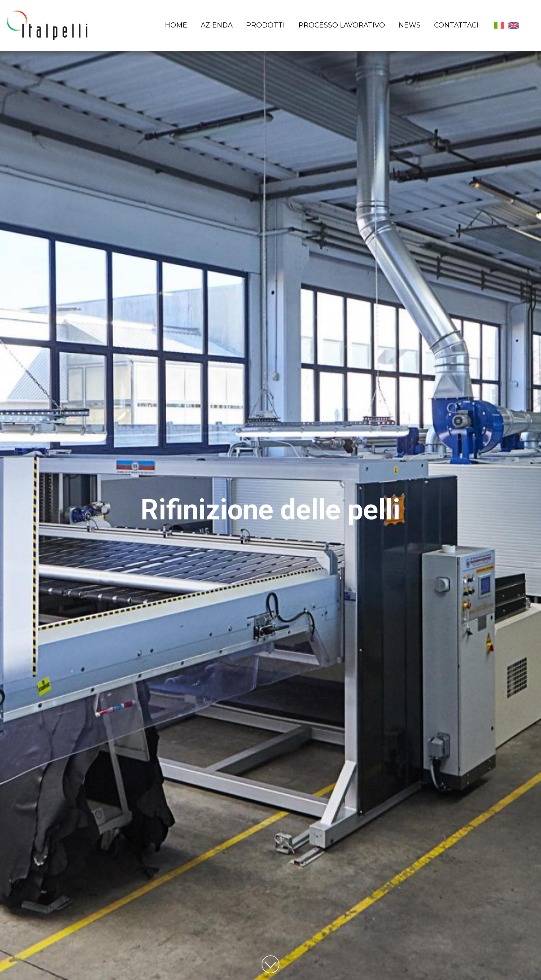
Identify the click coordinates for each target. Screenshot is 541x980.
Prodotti (265, 25)
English (514, 25)
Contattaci (456, 25)
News (410, 25)
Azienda (217, 25)
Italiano (499, 25)
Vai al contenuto (270, 964)
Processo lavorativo (342, 25)
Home (176, 25)
